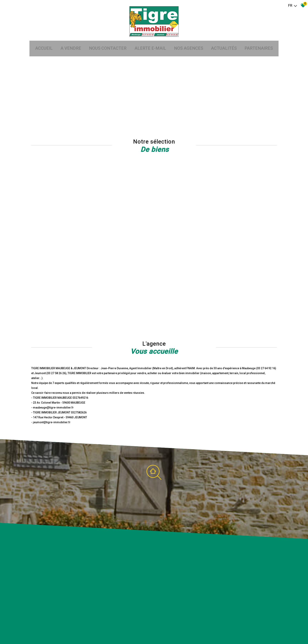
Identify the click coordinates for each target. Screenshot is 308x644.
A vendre (67, 41)
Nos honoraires (72, 632)
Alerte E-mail (150, 41)
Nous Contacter (106, 41)
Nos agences (191, 41)
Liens (85, 632)
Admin (93, 632)
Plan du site (35, 632)
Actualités (228, 41)
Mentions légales (52, 632)
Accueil (38, 41)
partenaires (265, 41)
